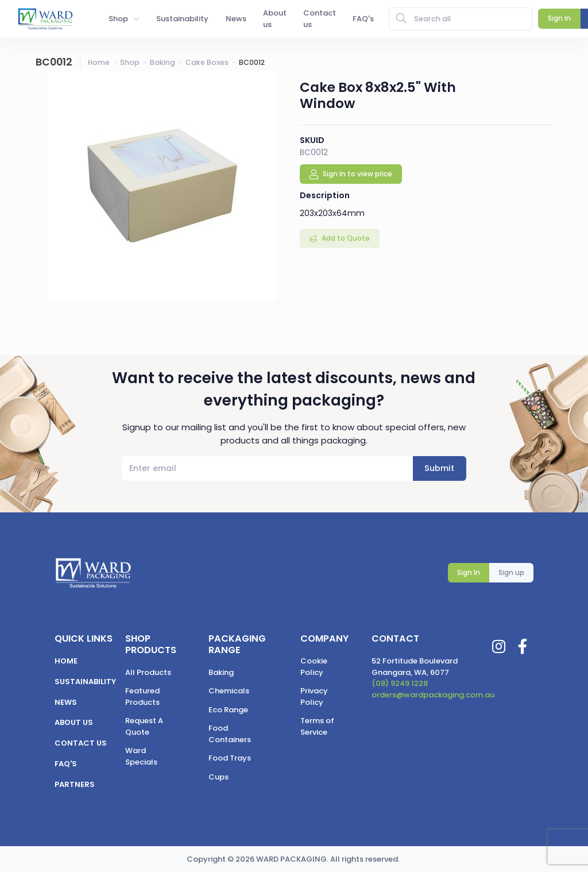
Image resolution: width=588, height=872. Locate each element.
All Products (148, 672)
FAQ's (66, 764)
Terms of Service (317, 726)
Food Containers (230, 734)
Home (99, 62)
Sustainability (85, 682)
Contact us (81, 743)
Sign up (511, 572)
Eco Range (228, 710)
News (66, 702)
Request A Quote (144, 726)
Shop (130, 62)
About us (74, 722)
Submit (439, 468)
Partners (75, 784)
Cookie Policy (314, 667)
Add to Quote (345, 238)
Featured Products (142, 697)
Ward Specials (141, 756)
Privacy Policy (314, 697)
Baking (163, 62)
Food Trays (230, 758)
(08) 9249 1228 (400, 683)
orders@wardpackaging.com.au (433, 695)
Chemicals (229, 691)
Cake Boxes (207, 62)
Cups (218, 777)
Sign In (469, 572)
